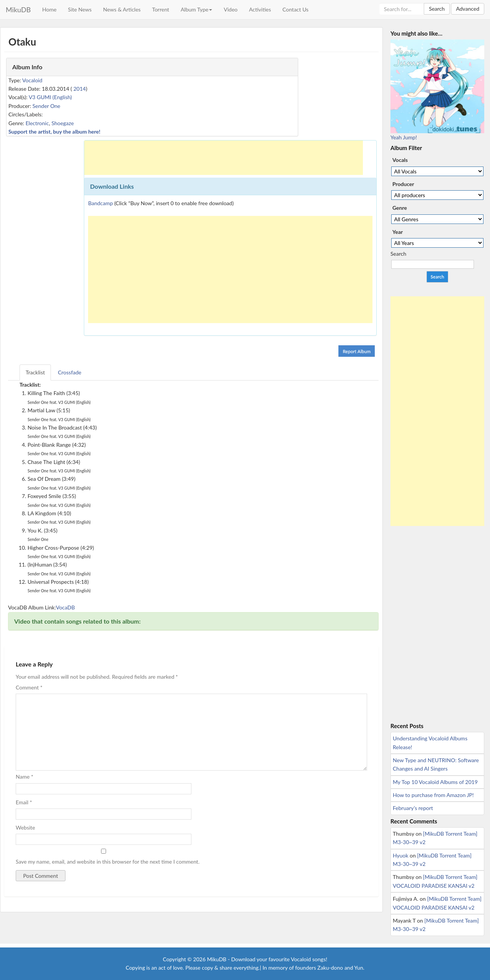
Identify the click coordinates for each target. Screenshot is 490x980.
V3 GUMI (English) (50, 97)
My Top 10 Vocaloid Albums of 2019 (435, 782)
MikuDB (18, 10)
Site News (80, 9)
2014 (80, 89)
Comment (29, 687)
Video (230, 9)
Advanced (468, 9)
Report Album (357, 351)
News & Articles (122, 9)
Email (24, 802)
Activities (260, 9)
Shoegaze (62, 123)
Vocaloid (32, 80)
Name (24, 777)
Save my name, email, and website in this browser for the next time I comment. (108, 862)
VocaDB (65, 607)
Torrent (161, 9)
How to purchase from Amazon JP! (433, 795)
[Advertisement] (224, 158)
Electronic (37, 123)
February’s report (413, 808)
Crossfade (69, 372)
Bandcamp (100, 203)
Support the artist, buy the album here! (54, 131)
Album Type (197, 9)
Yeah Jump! (404, 137)
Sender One (47, 106)
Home (49, 9)
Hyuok (401, 855)
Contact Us (296, 9)
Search (437, 9)
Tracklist (35, 372)
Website (25, 827)
